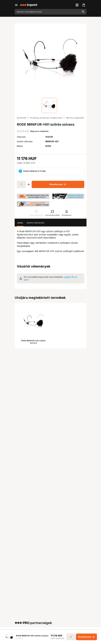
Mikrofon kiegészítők (75, 118)
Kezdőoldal (22, 118)
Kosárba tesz (58, 184)
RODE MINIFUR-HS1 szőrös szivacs (33, 342)
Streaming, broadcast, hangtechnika (46, 118)
